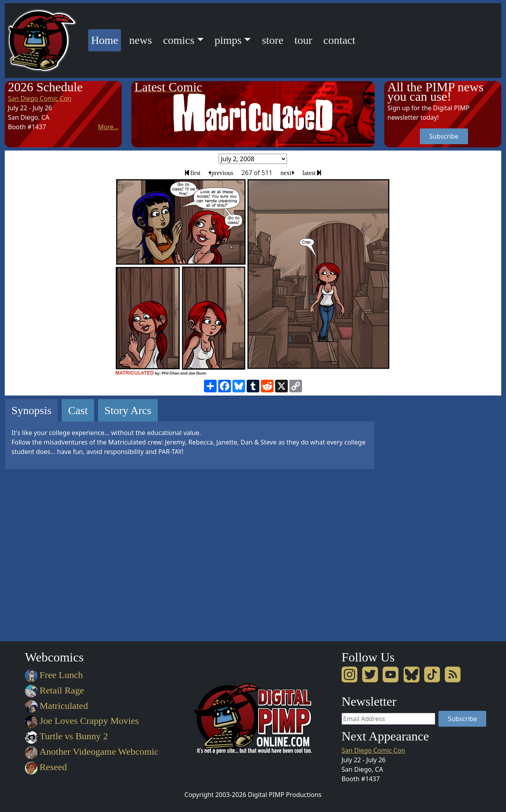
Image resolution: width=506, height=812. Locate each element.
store (272, 40)
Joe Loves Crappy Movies (82, 721)
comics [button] (178, 40)
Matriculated (56, 706)
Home (106, 39)
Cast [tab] (78, 410)
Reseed (46, 767)
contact (339, 40)
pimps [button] (228, 40)
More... (108, 127)
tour (303, 40)
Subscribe (444, 136)
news (141, 40)
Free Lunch (54, 675)
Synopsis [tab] (31, 410)
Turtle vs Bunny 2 (66, 736)
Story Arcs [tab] (128, 410)
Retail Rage (54, 690)
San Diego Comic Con (40, 98)
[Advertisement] (416, 517)
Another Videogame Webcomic (92, 752)
